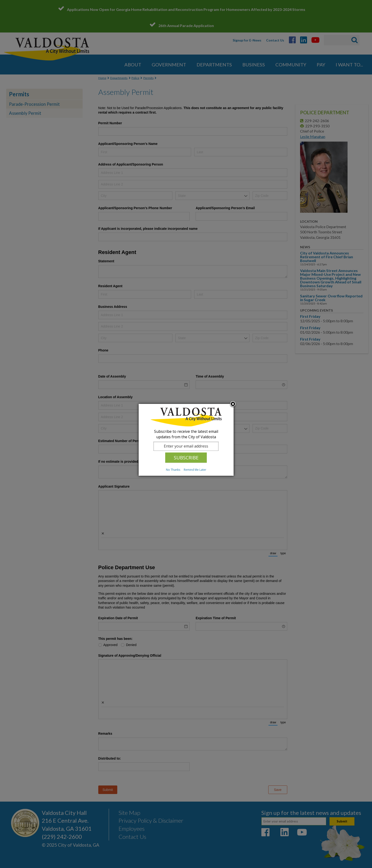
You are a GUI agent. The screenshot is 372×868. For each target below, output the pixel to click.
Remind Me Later (195, 470)
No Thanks (173, 470)
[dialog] (186, 440)
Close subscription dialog (233, 404)
